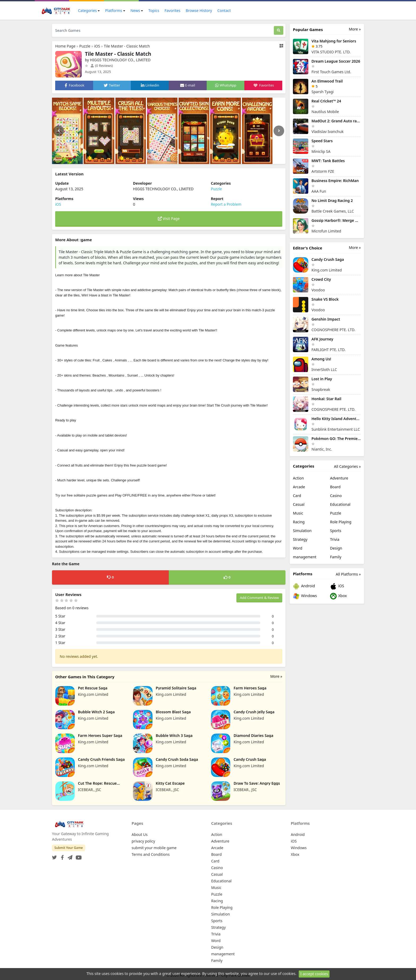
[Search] (279, 30)
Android (304, 586)
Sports (336, 531)
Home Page (65, 46)
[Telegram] (69, 856)
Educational (340, 504)
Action (298, 478)
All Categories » (347, 466)
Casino (336, 496)
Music (298, 513)
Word (298, 548)
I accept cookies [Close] (314, 974)
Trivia (335, 539)
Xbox (338, 596)
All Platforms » (348, 574)
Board (335, 487)
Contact (224, 10)
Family (336, 557)
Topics (154, 10)
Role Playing (341, 522)
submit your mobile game (154, 848)
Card (297, 496)
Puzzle (85, 46)
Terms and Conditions (151, 854)
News (135, 10)
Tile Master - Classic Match (127, 46)
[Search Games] (163, 30)
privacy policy (143, 841)
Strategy (300, 539)
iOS (97, 46)
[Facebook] (61, 856)
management (305, 557)
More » (276, 676)
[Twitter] (54, 856)
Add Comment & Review (259, 598)
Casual (299, 504)
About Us (140, 834)
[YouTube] (78, 856)
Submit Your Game (69, 848)
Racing (299, 522)
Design (336, 548)
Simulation (302, 531)
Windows (305, 596)
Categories (87, 10)
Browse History (199, 10)
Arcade (299, 487)
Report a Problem (226, 204)
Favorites (172, 10)
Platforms (114, 10)
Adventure (339, 478)
